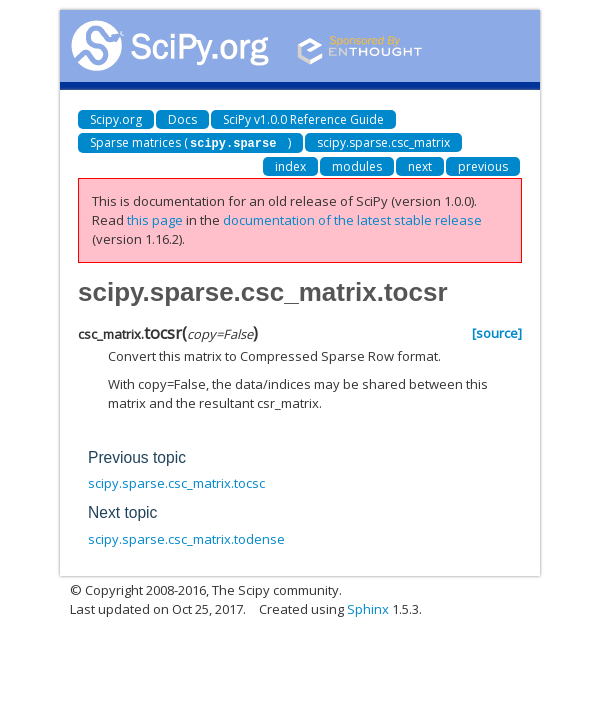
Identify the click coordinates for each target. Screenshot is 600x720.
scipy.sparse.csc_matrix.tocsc (176, 482)
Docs (182, 119)
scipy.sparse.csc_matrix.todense (186, 538)
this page (155, 219)
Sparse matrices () (190, 142)
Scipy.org (116, 119)
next (420, 165)
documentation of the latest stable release (352, 219)
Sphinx (368, 608)
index (290, 165)
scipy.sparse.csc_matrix (383, 142)
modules (357, 165)
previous (483, 165)
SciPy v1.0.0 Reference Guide (303, 119)
